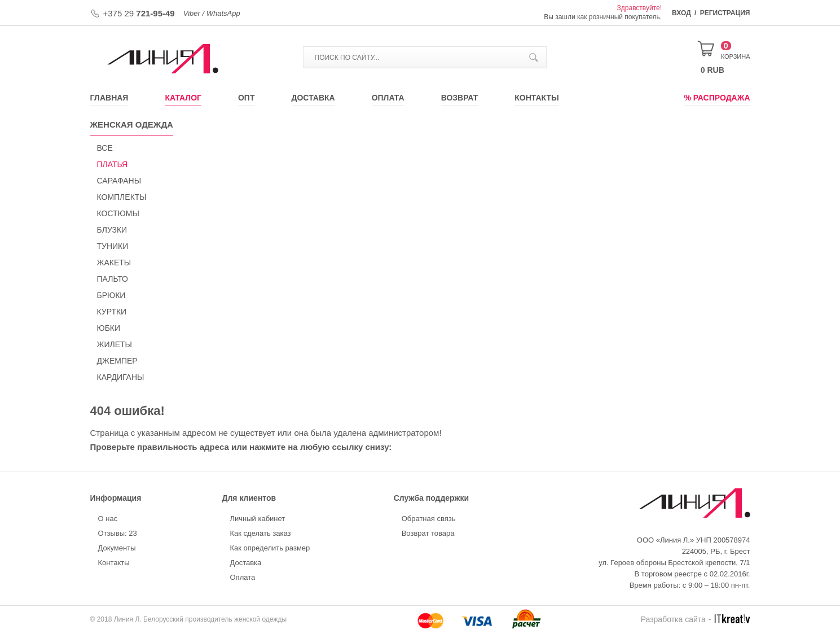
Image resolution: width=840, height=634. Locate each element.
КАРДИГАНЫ (121, 377)
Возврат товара (428, 533)
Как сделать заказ (261, 533)
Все (105, 148)
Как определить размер (270, 548)
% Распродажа (717, 98)
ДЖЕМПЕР (117, 361)
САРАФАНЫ (119, 181)
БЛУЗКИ (112, 230)
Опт (247, 98)
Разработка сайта (673, 619)
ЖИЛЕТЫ (115, 344)
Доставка (313, 98)
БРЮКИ (111, 295)
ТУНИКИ (113, 246)
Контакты (536, 98)
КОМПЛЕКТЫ (122, 197)
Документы (117, 548)
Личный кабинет (258, 519)
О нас (108, 519)
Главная (109, 98)
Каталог (183, 98)
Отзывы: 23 (118, 533)
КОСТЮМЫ (118, 213)
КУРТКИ (112, 312)
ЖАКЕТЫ (114, 263)
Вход (681, 13)
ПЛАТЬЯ (113, 164)
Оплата (388, 98)
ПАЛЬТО (113, 279)
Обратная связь (429, 519)
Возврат (460, 98)
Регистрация (725, 13)
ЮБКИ (109, 328)
